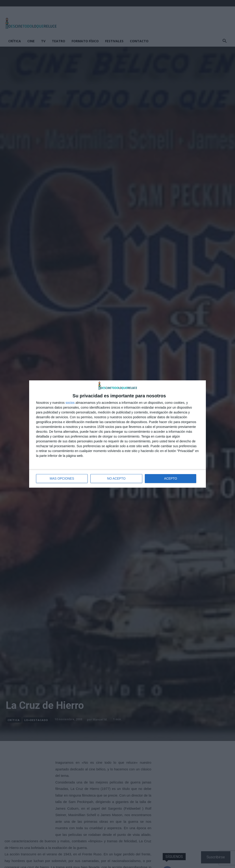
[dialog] (117, 434)
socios (70, 403)
